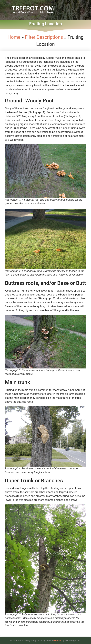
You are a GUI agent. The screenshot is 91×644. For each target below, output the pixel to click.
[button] (73, 10)
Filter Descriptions (44, 37)
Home (14, 37)
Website (57, 641)
